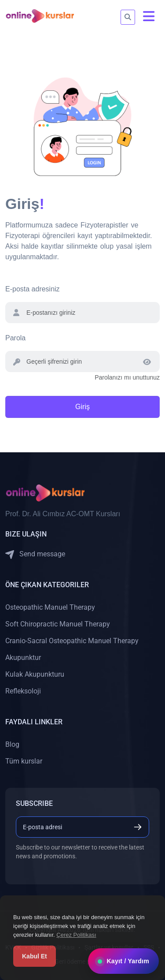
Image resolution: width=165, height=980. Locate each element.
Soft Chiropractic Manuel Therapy (58, 624)
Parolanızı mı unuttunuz (127, 377)
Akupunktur (23, 658)
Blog (12, 744)
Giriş (82, 407)
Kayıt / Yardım (123, 961)
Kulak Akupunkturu (35, 674)
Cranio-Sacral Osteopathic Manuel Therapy (72, 641)
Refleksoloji (23, 691)
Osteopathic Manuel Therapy (50, 607)
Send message (35, 554)
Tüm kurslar (24, 761)
